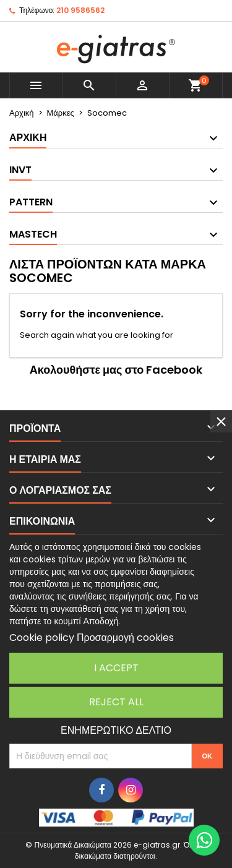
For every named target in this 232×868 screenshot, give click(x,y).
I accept (116, 668)
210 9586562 (80, 10)
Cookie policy (42, 638)
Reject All (116, 702)
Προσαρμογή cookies (125, 638)
